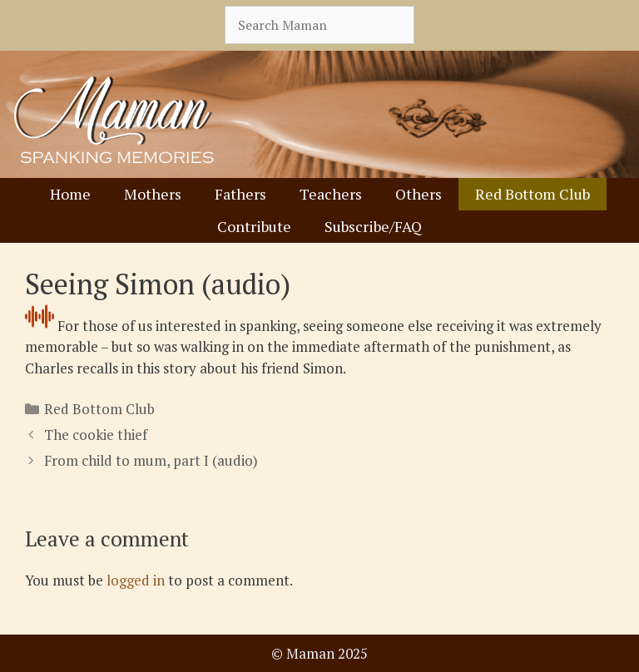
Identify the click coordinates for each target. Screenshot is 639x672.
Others (419, 194)
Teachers (331, 194)
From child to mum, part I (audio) (151, 460)
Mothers (153, 194)
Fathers (240, 194)
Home (70, 194)
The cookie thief (96, 435)
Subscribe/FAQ (373, 226)
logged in (136, 580)
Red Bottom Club (532, 194)
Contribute (254, 226)
